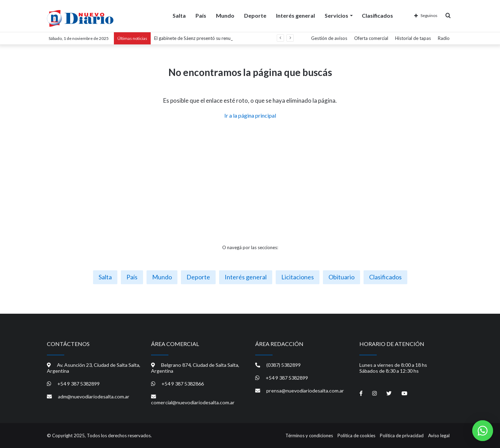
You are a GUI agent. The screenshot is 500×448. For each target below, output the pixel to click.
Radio (444, 38)
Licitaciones (298, 277)
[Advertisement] (250, 182)
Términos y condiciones (309, 436)
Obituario (341, 277)
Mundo (225, 15)
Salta (179, 15)
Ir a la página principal (250, 115)
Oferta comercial (371, 38)
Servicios (336, 15)
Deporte (255, 15)
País (201, 15)
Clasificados (377, 15)
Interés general (295, 15)
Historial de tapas (413, 38)
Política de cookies (356, 436)
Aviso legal (439, 436)
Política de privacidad (402, 436)
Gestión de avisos (329, 38)
